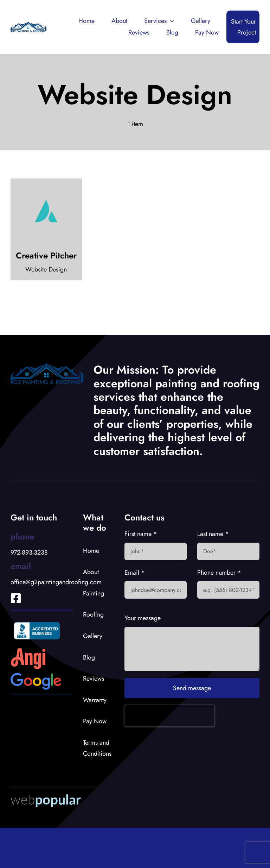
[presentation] (169, 716)
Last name (213, 534)
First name (141, 534)
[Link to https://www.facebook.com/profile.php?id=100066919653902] (11, 589)
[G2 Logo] (28, 25)
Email (135, 573)
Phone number (219, 573)
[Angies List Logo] (28, 651)
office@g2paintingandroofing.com (56, 582)
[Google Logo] (36, 676)
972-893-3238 (29, 552)
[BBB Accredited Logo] (37, 621)
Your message (143, 618)
